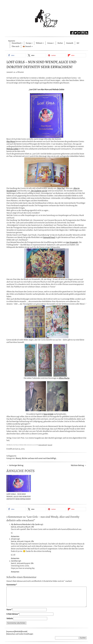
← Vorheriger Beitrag (15, 465)
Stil (78, 43)
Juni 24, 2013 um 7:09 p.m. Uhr (22, 541)
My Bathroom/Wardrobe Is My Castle (25, 524)
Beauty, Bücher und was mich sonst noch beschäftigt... (36, 458)
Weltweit (40, 43)
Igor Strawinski (72, 242)
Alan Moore (11, 142)
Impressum (10, 632)
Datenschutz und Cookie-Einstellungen (20, 634)
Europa (29, 43)
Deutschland (17, 43)
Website (10, 619)
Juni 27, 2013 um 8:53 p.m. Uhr (22, 563)
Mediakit (18, 632)
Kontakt (24, 632)
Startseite (12, 40)
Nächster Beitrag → (79, 465)
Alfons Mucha (64, 378)
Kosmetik (70, 43)
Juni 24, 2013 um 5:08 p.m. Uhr (22, 527)
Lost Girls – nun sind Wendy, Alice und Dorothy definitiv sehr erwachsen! (41, 64)
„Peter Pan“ (61, 188)
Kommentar (12, 585)
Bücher (60, 43)
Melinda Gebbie (12, 149)
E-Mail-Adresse (13, 614)
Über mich (16, 46)
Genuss (51, 43)
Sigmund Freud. (49, 237)
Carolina (14, 561)
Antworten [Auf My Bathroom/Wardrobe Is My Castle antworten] (15, 536)
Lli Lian (13, 539)
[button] (16, 55)
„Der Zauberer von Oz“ (39, 191)
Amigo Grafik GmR (43, 445)
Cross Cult (50, 445)
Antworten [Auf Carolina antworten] (15, 572)
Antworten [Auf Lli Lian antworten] (15, 558)
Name (9, 610)
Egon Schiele (48, 414)
